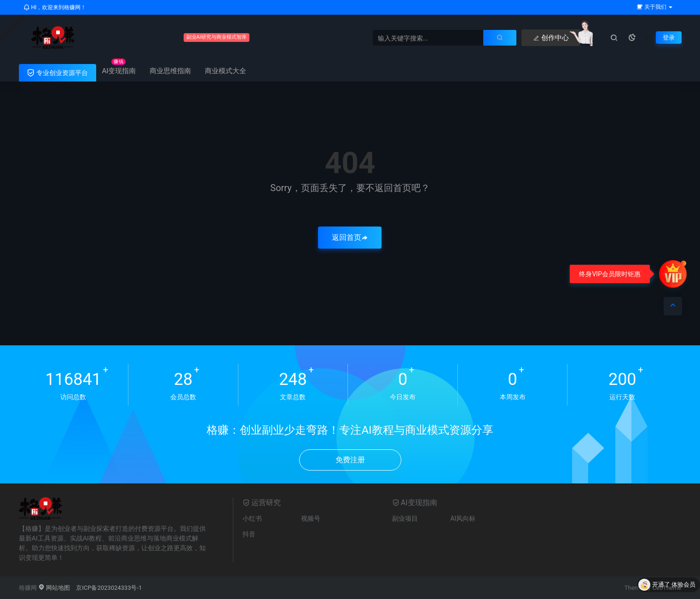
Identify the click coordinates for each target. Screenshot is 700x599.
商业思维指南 (170, 71)
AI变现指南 (119, 71)
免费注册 (350, 460)
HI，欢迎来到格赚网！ (55, 7)
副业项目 (405, 518)
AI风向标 (463, 518)
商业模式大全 (226, 71)
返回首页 (350, 237)
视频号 (311, 518)
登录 (668, 37)
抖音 (249, 534)
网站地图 (54, 588)
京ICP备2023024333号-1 (109, 588)
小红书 (252, 518)
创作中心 (464, 38)
